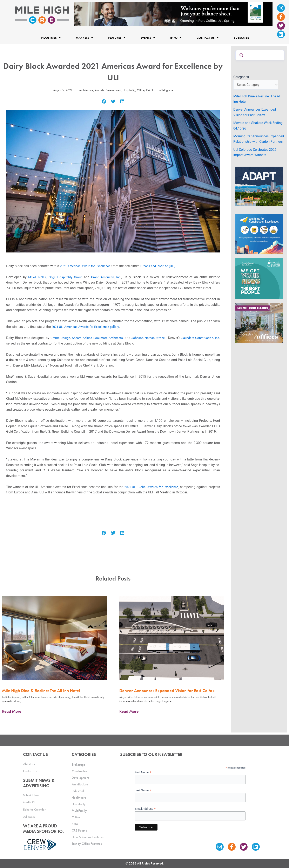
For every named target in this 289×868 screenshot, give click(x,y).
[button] (104, 102)
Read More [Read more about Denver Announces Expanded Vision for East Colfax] (129, 711)
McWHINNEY (37, 277)
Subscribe (241, 38)
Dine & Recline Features (88, 837)
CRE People (79, 830)
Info (176, 38)
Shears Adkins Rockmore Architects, (97, 338)
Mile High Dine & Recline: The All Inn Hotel (41, 691)
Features (117, 38)
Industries (51, 38)
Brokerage (78, 765)
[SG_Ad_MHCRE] (259, 278)
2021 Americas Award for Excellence (86, 266)
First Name (143, 772)
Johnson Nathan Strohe (147, 338)
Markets (84, 38)
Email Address (145, 809)
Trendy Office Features (87, 844)
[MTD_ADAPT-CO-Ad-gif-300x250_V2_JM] (259, 186)
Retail (151, 90)
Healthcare (79, 797)
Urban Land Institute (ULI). (162, 266)
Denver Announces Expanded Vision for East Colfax (167, 691)
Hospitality (130, 90)
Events (148, 38)
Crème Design (59, 338)
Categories (241, 77)
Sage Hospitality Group (66, 277)
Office (142, 90)
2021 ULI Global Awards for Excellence (151, 487)
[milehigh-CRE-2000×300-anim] (173, 14)
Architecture (84, 90)
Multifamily (79, 811)
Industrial (78, 791)
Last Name (143, 790)
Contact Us (208, 38)
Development (113, 90)
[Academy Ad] (259, 234)
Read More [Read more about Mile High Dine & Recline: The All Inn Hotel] (12, 711)
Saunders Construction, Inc (200, 338)
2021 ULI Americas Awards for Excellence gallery (87, 327)
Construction (80, 771)
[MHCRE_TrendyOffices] (259, 323)
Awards (98, 90)
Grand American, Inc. (107, 277)
